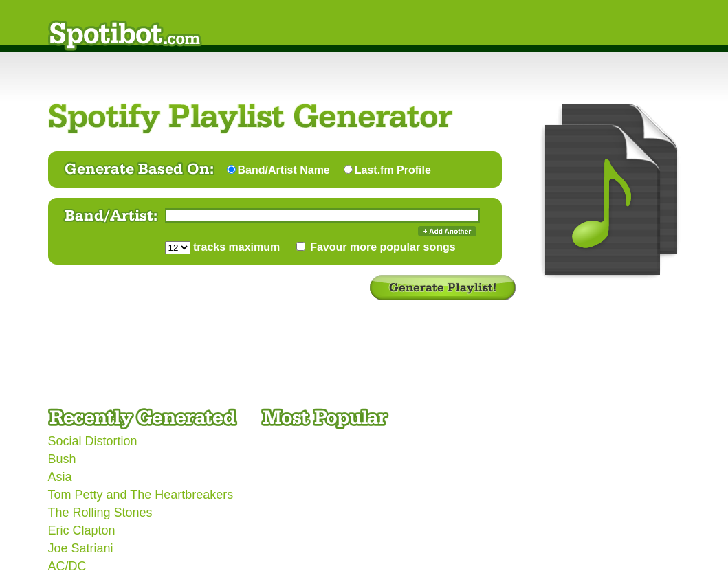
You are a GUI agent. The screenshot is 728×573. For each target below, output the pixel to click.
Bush (62, 459)
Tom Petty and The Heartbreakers (141, 495)
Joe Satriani (81, 548)
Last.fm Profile (393, 170)
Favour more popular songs (382, 247)
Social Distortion (93, 441)
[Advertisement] (298, 361)
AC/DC (67, 566)
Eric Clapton (82, 530)
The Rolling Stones (100, 513)
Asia (60, 477)
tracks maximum (235, 247)
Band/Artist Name (284, 170)
